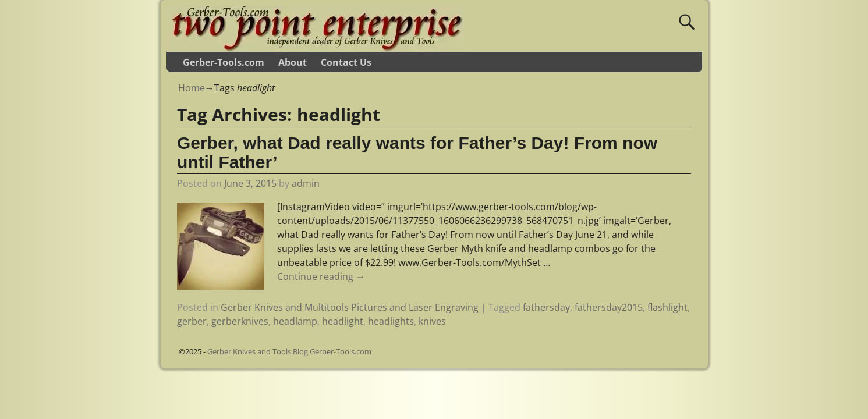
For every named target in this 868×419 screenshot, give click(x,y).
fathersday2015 (609, 307)
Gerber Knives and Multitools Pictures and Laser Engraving (350, 307)
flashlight (667, 307)
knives (432, 321)
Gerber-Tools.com (224, 62)
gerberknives (240, 321)
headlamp (295, 321)
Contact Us (346, 62)
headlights (391, 321)
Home (192, 88)
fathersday (546, 307)
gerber (192, 321)
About (293, 62)
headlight (343, 321)
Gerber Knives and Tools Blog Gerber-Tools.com (289, 351)
